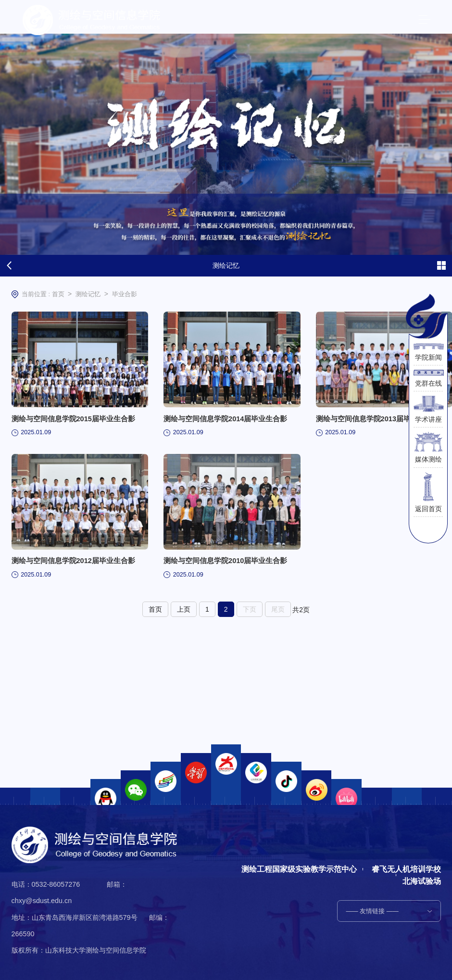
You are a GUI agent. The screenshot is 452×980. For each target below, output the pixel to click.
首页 (58, 294)
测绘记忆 (88, 294)
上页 (184, 617)
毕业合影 (125, 294)
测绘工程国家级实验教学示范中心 (299, 869)
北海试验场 (422, 881)
